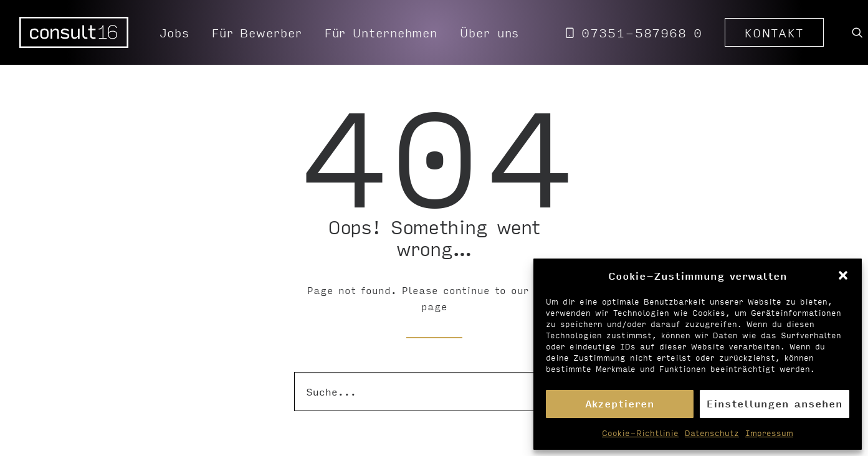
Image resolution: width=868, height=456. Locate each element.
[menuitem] (174, 32)
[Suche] (434, 392)
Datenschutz (712, 433)
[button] (843, 275)
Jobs (174, 32)
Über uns (489, 32)
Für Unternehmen (381, 32)
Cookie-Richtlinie (640, 433)
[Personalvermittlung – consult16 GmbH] (74, 32)
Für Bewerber (257, 32)
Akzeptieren (620, 403)
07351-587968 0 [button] (642, 32)
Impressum (769, 433)
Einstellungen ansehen (775, 403)
